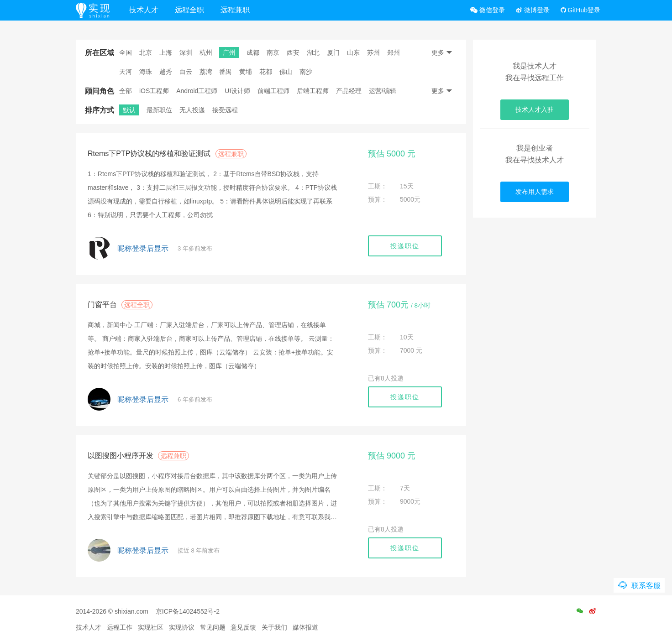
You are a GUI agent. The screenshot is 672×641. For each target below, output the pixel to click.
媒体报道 (305, 627)
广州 (229, 52)
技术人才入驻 (535, 109)
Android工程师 (197, 91)
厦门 (333, 52)
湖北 (313, 52)
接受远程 (225, 110)
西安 (293, 52)
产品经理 (349, 91)
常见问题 (213, 627)
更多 (442, 52)
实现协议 (182, 627)
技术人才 (144, 10)
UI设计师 (237, 91)
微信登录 (488, 10)
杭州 (206, 52)
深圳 (186, 52)
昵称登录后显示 (143, 248)
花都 (266, 72)
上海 (166, 52)
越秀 (166, 72)
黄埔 (246, 72)
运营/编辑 (383, 91)
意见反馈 (243, 627)
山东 (353, 52)
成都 (253, 52)
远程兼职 (235, 10)
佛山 (286, 72)
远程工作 (120, 627)
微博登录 (533, 10)
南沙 (306, 72)
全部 (126, 91)
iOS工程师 (154, 91)
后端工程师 (313, 91)
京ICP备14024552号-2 (188, 611)
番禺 (226, 72)
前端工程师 (273, 91)
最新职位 (159, 110)
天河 (126, 72)
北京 (146, 52)
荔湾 (206, 72)
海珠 (146, 72)
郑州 (394, 52)
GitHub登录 (580, 10)
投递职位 (405, 246)
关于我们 (274, 627)
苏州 (373, 52)
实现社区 (151, 627)
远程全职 (189, 10)
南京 (273, 52)
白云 (186, 72)
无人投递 (192, 110)
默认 (129, 110)
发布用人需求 (535, 192)
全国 (126, 52)
